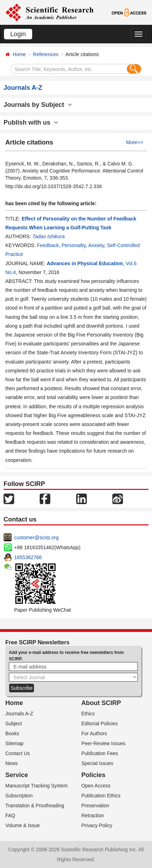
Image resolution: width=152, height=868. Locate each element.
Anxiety (96, 245)
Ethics (88, 714)
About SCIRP (101, 703)
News (12, 763)
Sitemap (14, 743)
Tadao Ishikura (48, 236)
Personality (74, 245)
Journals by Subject (38, 105)
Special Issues (97, 763)
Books (12, 733)
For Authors (94, 733)
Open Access (96, 786)
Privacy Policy (97, 825)
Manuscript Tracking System (36, 786)
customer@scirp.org (36, 537)
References (46, 54)
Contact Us (18, 753)
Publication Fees (100, 753)
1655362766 (28, 557)
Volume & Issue (22, 825)
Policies (94, 775)
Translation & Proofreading (35, 806)
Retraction (93, 815)
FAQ (10, 815)
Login (18, 34)
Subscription (19, 796)
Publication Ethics (101, 796)
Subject (14, 724)
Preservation (95, 806)
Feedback (48, 245)
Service (17, 775)
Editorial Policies (100, 724)
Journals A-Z (19, 714)
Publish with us (31, 122)
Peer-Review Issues (104, 743)
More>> (135, 142)
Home (19, 54)
